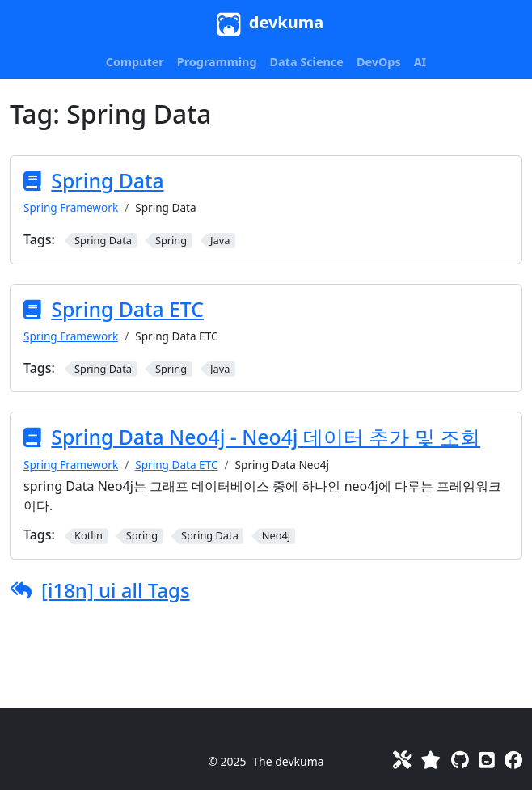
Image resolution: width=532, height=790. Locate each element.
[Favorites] (431, 760)
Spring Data (107, 181)
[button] (135, 62)
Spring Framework (71, 207)
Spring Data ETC (127, 309)
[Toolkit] (402, 760)
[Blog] (487, 760)
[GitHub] (460, 760)
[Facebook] (513, 760)
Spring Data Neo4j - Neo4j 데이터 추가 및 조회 (266, 437)
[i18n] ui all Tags (116, 590)
